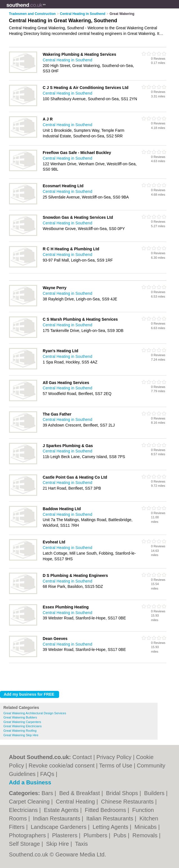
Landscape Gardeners (59, 827)
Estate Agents (62, 810)
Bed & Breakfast (80, 793)
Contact (82, 757)
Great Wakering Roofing (20, 731)
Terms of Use (116, 766)
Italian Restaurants (111, 818)
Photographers (28, 835)
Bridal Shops (123, 793)
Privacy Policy (114, 757)
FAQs (47, 774)
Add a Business (30, 782)
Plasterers (66, 835)
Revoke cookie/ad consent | (64, 766)
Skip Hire (58, 844)
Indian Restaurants (57, 818)
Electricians (24, 810)
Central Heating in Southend (68, 60)
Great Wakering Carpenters (22, 722)
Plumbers (96, 835)
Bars (48, 793)
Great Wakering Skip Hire (21, 735)
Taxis (81, 844)
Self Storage (25, 844)
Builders (155, 793)
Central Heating (76, 802)
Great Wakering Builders (20, 717)
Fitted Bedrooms (106, 810)
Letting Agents (111, 827)
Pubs (121, 835)
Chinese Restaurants (128, 802)
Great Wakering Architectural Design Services (35, 713)
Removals (146, 835)
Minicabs (146, 827)
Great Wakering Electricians (23, 726)
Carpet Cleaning (30, 802)
